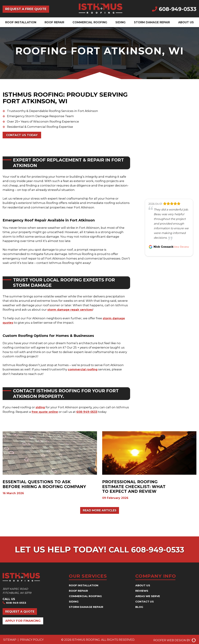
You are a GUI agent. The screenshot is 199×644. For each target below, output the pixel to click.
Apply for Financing (24, 623)
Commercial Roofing (90, 22)
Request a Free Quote (26, 9)
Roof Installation (21, 22)
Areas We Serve (148, 597)
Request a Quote (21, 613)
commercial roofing (83, 370)
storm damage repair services (71, 310)
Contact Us (145, 602)
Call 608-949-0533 (147, 550)
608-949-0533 (174, 9)
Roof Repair (54, 22)
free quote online (45, 412)
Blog (140, 608)
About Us (186, 22)
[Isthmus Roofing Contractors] (101, 13)
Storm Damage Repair (152, 22)
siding (40, 408)
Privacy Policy (32, 642)
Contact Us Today (23, 135)
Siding (120, 22)
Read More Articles (99, 511)
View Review (181, 247)
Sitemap (10, 642)
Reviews (142, 592)
